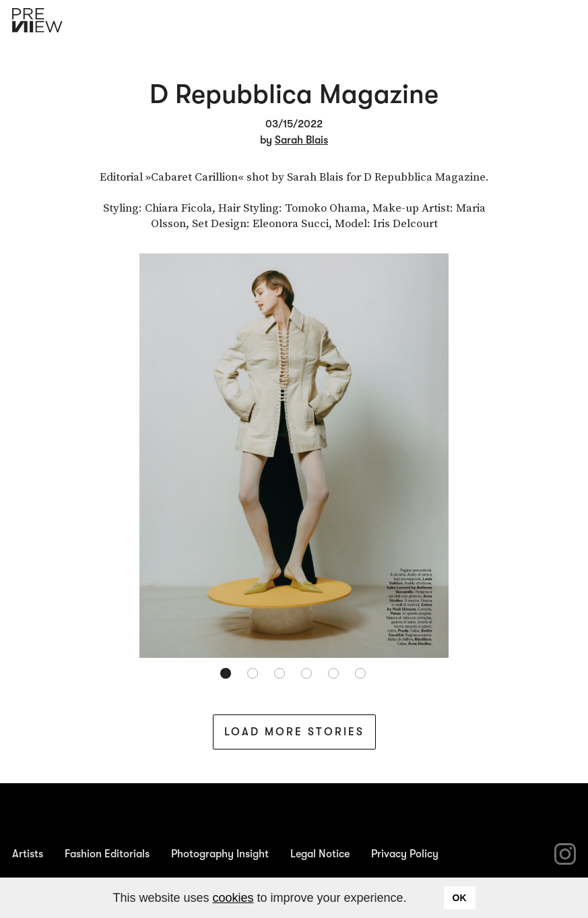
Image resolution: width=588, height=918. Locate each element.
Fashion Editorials (107, 854)
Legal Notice (320, 854)
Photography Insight (220, 854)
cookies (233, 898)
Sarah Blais (301, 140)
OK (460, 898)
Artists (28, 854)
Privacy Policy (405, 854)
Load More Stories (294, 732)
